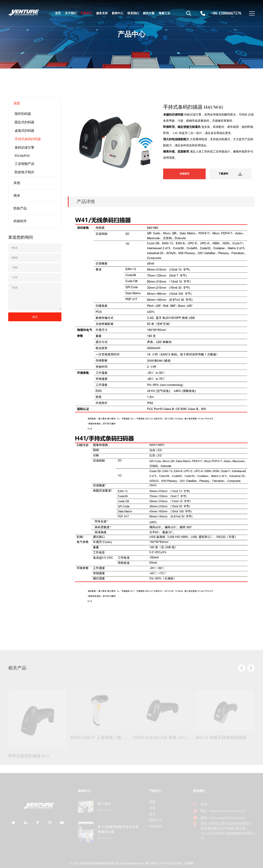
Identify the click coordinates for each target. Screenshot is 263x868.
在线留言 (186, 173)
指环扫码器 (23, 114)
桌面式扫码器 (24, 131)
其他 (17, 183)
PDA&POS (22, 156)
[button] (242, 666)
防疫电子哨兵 (24, 172)
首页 (58, 13)
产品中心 (86, 16)
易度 (223, 83)
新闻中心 (118, 13)
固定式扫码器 (24, 122)
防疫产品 (20, 208)
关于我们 (71, 13)
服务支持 (102, 13)
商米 (17, 196)
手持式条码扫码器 (242, 83)
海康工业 (164, 13)
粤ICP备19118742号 (157, 862)
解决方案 (149, 13)
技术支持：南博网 (182, 862)
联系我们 (133, 13)
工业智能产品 (24, 164)
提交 (35, 317)
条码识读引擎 (24, 147)
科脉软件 (20, 221)
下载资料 (232, 173)
